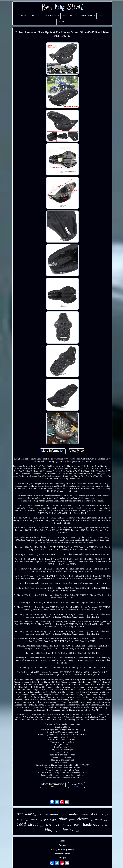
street (33, 824)
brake (78, 831)
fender (72, 820)
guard (42, 826)
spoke (105, 825)
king (49, 830)
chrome (85, 815)
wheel (57, 831)
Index (62, 841)
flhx (41, 820)
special (99, 820)
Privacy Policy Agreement (62, 849)
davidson (74, 814)
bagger (34, 820)
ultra (41, 815)
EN (60, 858)
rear (49, 825)
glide (63, 819)
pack (101, 815)
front (77, 825)
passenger (50, 819)
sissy (20, 820)
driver (67, 825)
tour (106, 820)
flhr (107, 815)
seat (20, 814)
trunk (57, 825)
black (94, 814)
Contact (62, 845)
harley (68, 830)
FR (65, 858)
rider (91, 820)
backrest (91, 825)
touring (31, 814)
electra (82, 819)
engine (63, 815)
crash (27, 820)
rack (46, 815)
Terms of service (62, 854)
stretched (54, 815)
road (21, 824)
